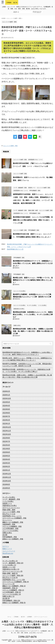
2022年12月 (7, 427)
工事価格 (16, 617)
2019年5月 (6, 488)
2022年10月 (7, 434)
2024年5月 (6, 402)
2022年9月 (6, 438)
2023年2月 (6, 420)
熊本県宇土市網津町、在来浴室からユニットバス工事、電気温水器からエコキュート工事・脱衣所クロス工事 (27, 365)
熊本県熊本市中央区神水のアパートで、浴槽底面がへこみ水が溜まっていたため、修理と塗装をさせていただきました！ (33, 263)
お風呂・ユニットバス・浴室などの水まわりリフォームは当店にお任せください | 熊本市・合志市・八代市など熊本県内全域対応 (28, 625)
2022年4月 (6, 445)
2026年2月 (6, 391)
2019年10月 (7, 481)
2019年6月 (6, 484)
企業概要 (29, 617)
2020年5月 (6, 456)
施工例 (23, 617)
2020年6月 (6, 452)
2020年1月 (6, 470)
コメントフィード (9, 551)
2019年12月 (7, 474)
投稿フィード (7, 549)
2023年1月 (6, 424)
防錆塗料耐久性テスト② (15, 249)
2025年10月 (7, 398)
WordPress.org (8, 553)
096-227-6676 (28, 637)
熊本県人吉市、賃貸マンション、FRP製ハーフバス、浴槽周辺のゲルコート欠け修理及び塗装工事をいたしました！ (33, 280)
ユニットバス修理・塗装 (10, 146)
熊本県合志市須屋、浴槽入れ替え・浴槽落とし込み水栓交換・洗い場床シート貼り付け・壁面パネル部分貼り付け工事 (33, 331)
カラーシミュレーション (41, 617)
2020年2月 (6, 467)
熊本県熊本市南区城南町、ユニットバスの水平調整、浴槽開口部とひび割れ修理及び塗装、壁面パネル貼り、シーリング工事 (33, 220)
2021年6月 (6, 449)
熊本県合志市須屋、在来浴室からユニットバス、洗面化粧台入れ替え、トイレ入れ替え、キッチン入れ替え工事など (33, 314)
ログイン (6, 546)
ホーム (9, 617)
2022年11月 (7, 431)
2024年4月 (6, 406)
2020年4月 (6, 459)
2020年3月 (6, 463)
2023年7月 (6, 416)
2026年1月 (6, 395)
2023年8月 (6, 413)
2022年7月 (6, 441)
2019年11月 (7, 477)
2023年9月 (6, 409)
